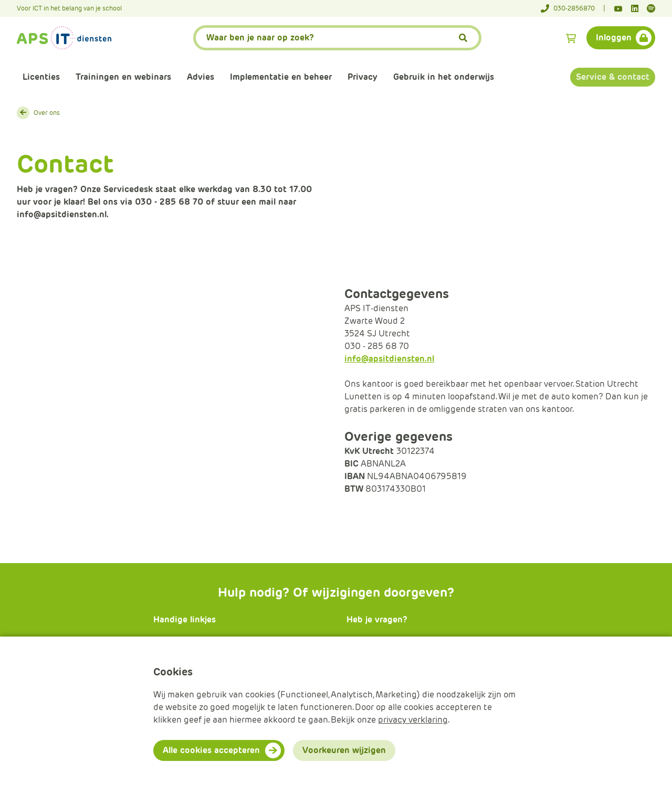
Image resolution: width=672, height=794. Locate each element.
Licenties (41, 77)
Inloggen (614, 38)
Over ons (47, 113)
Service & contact (613, 77)
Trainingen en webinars (123, 77)
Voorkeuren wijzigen (344, 750)
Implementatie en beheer (281, 77)
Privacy (363, 77)
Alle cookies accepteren (211, 750)
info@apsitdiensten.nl (389, 359)
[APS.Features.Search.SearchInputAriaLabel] (338, 38)
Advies (201, 77)
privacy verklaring (413, 720)
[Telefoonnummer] (573, 8)
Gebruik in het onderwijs (444, 77)
